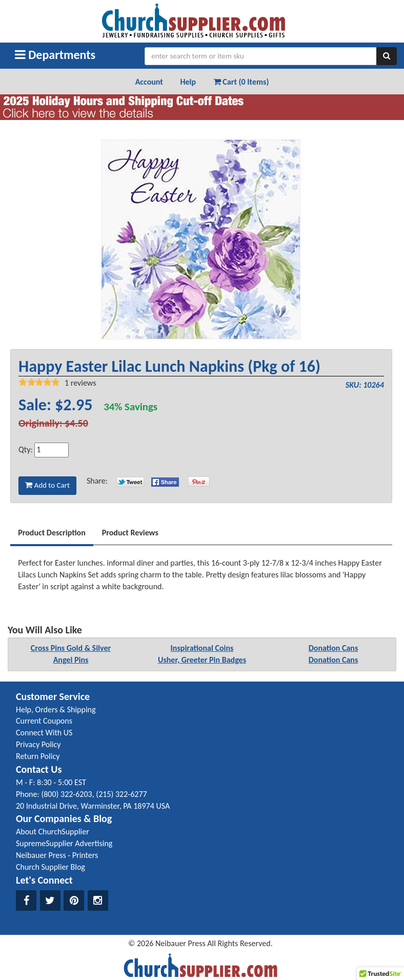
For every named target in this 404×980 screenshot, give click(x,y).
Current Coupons (44, 721)
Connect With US (44, 733)
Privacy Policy (38, 744)
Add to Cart (47, 485)
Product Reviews (130, 533)
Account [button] (149, 82)
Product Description (52, 533)
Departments (55, 55)
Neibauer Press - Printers (57, 855)
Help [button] (188, 82)
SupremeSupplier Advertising (64, 843)
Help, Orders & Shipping (56, 709)
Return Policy (38, 756)
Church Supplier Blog (50, 867)
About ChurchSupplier (53, 832)
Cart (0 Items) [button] (241, 82)
